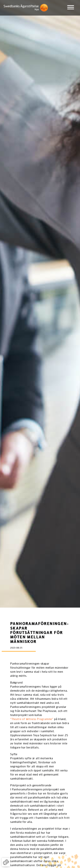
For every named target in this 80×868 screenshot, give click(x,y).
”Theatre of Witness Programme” (32, 719)
